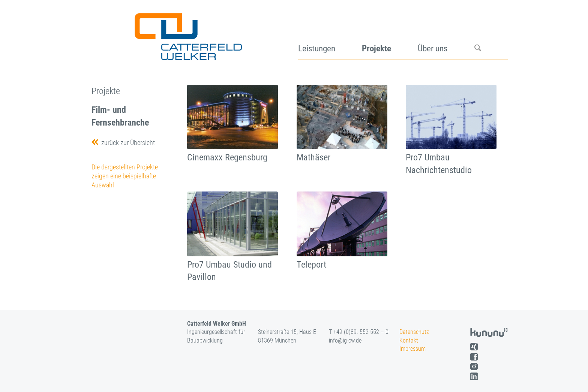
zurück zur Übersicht (127, 143)
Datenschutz (414, 332)
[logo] (187, 34)
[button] (16, 376)
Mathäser (313, 157)
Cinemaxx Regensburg (227, 157)
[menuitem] (330, 34)
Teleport (311, 265)
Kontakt (409, 340)
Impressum (412, 349)
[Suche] (491, 34)
